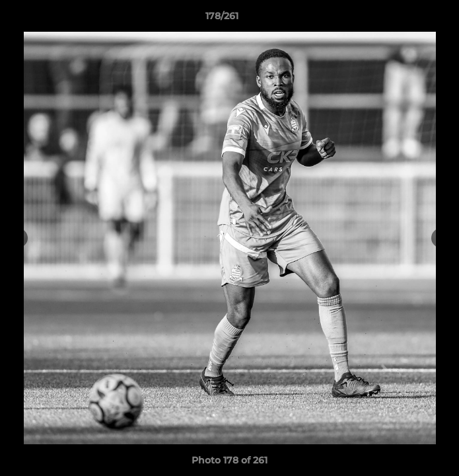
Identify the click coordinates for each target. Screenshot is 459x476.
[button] (411, 19)
